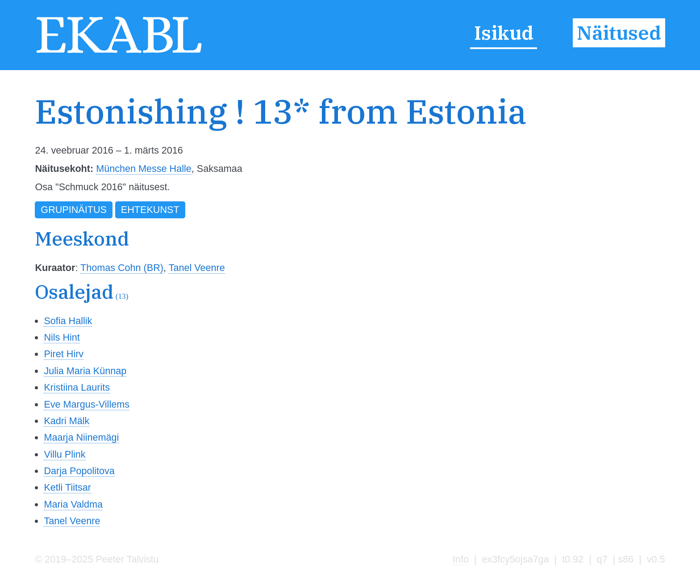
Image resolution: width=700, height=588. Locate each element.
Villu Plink (65, 454)
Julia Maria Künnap (85, 371)
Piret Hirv (64, 354)
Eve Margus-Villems (87, 404)
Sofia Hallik (68, 321)
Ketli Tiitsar (67, 487)
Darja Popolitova (79, 471)
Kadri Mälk (67, 421)
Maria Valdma (73, 504)
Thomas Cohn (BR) (122, 268)
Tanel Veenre (197, 268)
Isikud (504, 33)
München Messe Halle (144, 169)
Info (461, 559)
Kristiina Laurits (77, 387)
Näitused (619, 33)
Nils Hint (62, 337)
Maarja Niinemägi (81, 437)
